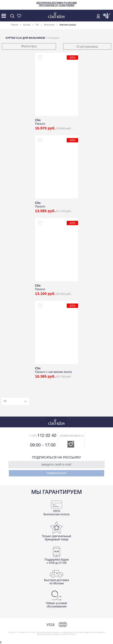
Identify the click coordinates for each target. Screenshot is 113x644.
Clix (37, 25)
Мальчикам (49, 25)
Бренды (27, 25)
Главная (14, 25)
